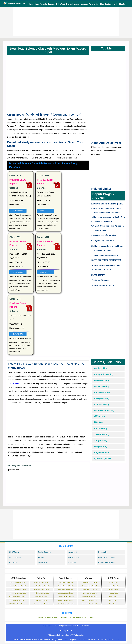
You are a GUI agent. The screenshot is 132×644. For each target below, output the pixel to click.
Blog (102, 4)
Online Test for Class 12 (42, 604)
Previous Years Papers (107, 557)
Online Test (60, 4)
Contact (108, 4)
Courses (51, 4)
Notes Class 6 (113, 582)
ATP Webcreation (77, 635)
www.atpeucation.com (109, 639)
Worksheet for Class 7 (89, 586)
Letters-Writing (101, 380)
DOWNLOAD (18, 211)
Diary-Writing (101, 446)
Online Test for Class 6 (42, 582)
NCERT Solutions (14, 557)
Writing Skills (101, 368)
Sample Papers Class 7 (66, 586)
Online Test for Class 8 (42, 589)
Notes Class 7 (113, 586)
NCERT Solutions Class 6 (18, 582)
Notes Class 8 (113, 589)
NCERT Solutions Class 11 (18, 600)
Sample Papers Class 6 (66, 582)
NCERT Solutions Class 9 (18, 593)
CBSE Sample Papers (106, 563)
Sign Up (122, 4)
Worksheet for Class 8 (89, 589)
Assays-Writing (102, 398)
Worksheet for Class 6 (89, 582)
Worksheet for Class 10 (90, 597)
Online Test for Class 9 (42, 593)
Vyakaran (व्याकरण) (103, 458)
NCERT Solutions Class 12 (18, 604)
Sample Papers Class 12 (66, 604)
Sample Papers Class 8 (66, 589)
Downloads (102, 552)
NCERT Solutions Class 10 (18, 597)
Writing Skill (94, 4)
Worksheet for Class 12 (90, 604)
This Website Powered (57, 635)
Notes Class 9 (113, 593)
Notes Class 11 (113, 600)
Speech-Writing (102, 434)
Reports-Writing (102, 392)
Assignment (73, 552)
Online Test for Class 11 (42, 600)
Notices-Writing (102, 386)
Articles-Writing (102, 404)
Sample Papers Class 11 (66, 600)
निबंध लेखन (99, 422)
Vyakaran (85, 4)
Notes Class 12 (113, 604)
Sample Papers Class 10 (66, 597)
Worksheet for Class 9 (89, 593)
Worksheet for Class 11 (90, 600)
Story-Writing (101, 440)
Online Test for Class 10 (42, 597)
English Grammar (73, 4)
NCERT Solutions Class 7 (18, 586)
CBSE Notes (13, 563)
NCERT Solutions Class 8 (18, 589)
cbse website (14, 384)
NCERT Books (13, 552)
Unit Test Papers (74, 557)
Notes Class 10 (113, 597)
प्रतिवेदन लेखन (100, 416)
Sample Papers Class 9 (66, 593)
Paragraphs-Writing (104, 374)
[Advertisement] (66, 22)
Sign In (115, 4)
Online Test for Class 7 (42, 586)
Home (31, 4)
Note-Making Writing (104, 410)
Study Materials (41, 4)
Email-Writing (101, 428)
